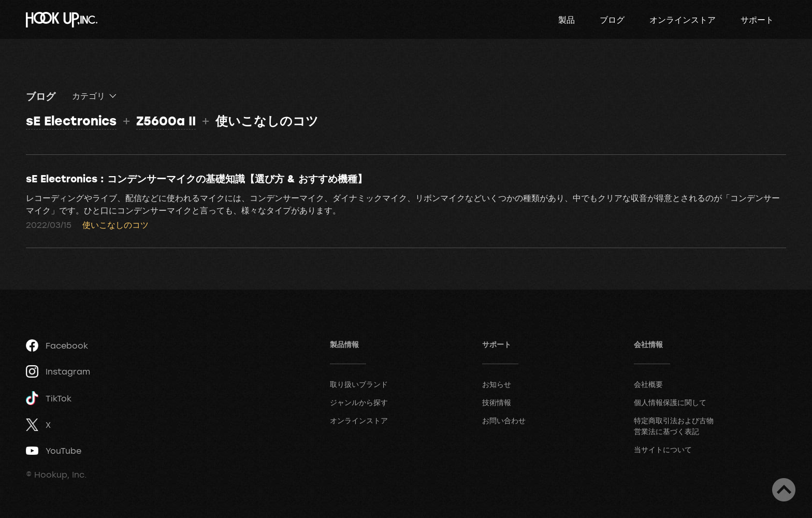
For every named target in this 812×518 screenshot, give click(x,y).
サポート (757, 20)
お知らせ (497, 384)
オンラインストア (683, 20)
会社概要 (648, 384)
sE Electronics (71, 120)
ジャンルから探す (359, 402)
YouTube (54, 451)
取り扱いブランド (359, 384)
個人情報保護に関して (670, 402)
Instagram (58, 371)
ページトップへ (784, 490)
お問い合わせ (504, 420)
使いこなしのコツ (115, 225)
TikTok (49, 398)
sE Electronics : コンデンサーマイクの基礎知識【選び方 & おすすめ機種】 (197, 178)
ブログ (612, 20)
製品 (567, 20)
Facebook (57, 346)
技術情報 (497, 402)
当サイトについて (663, 449)
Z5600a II (166, 120)
